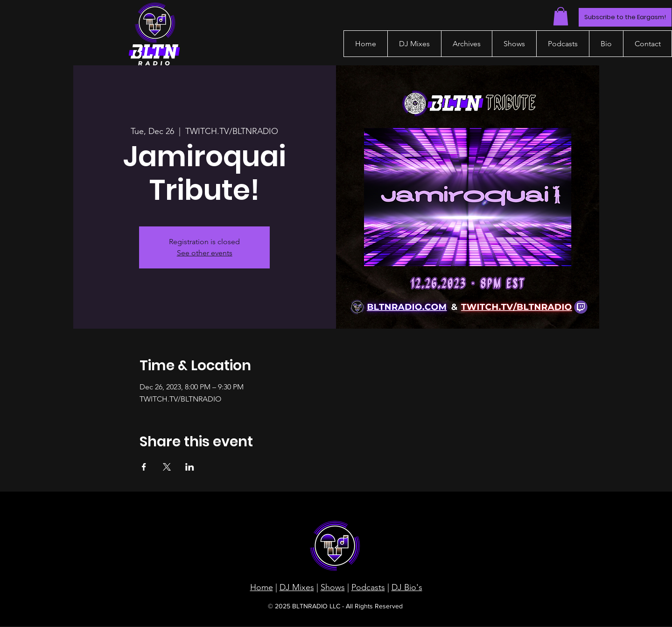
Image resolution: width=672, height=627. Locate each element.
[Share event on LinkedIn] (190, 467)
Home (262, 587)
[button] (561, 16)
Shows (333, 587)
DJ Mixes (297, 587)
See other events (205, 253)
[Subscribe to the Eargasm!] (625, 17)
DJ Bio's (407, 587)
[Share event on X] (167, 467)
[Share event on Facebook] (144, 467)
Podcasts (368, 587)
